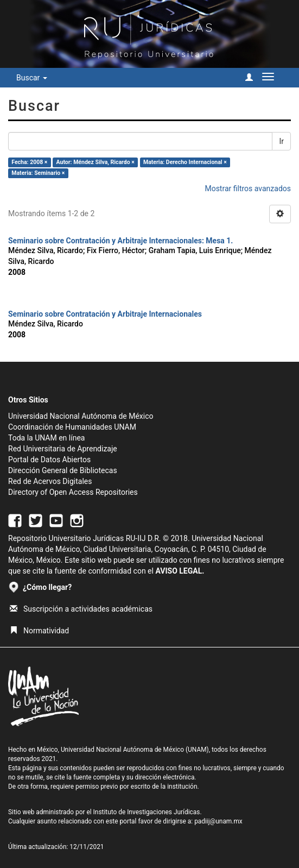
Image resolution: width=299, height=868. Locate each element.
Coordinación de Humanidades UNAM (72, 427)
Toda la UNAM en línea (46, 438)
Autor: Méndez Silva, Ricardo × (96, 162)
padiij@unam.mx (218, 821)
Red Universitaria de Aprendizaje (63, 449)
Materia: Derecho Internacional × (185, 162)
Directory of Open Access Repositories (73, 492)
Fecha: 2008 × (29, 162)
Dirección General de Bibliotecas (63, 470)
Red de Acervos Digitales (50, 481)
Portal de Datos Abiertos (49, 460)
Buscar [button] (32, 78)
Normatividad (39, 631)
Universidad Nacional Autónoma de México (81, 416)
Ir (281, 141)
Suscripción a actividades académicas (81, 609)
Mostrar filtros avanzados (248, 188)
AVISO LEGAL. (180, 571)
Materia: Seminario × (38, 173)
